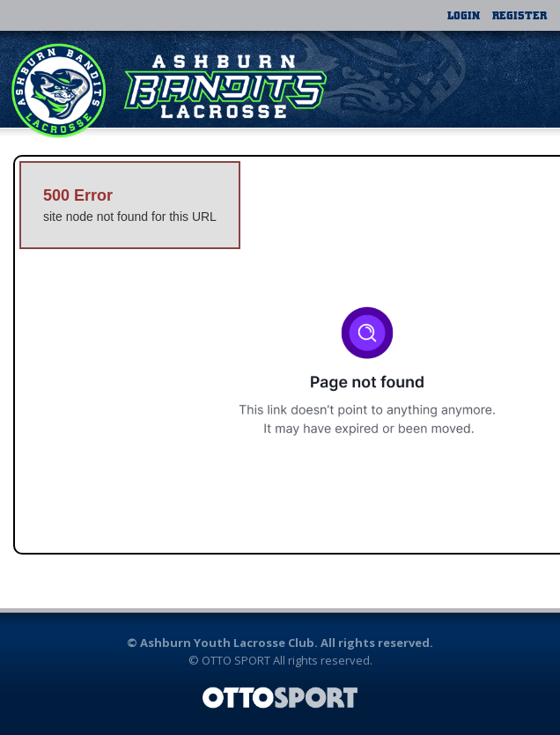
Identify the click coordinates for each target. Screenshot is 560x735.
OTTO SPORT (236, 660)
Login (464, 15)
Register (519, 15)
